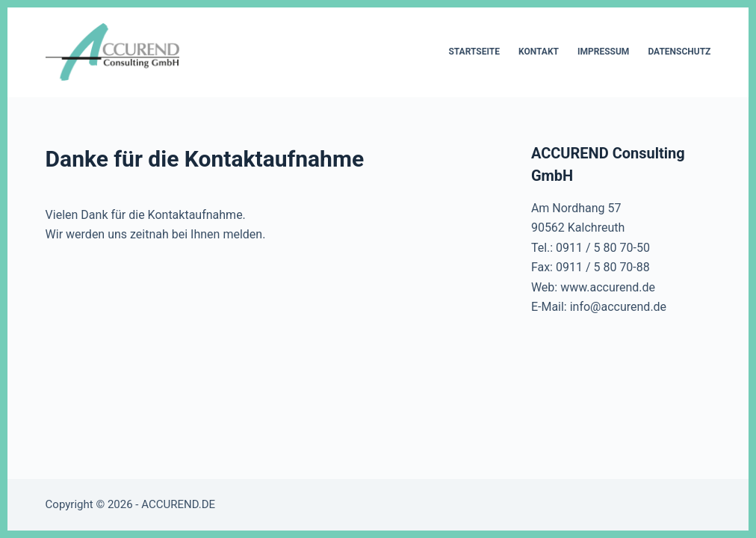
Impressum (603, 52)
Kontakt (539, 52)
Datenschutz (679, 52)
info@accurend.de (618, 307)
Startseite (474, 52)
